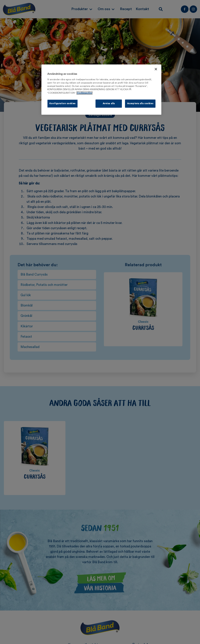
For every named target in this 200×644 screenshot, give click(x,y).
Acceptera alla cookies (140, 104)
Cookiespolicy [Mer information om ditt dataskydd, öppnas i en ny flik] (84, 93)
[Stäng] (156, 69)
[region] (101, 90)
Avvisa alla (109, 104)
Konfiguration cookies (62, 104)
